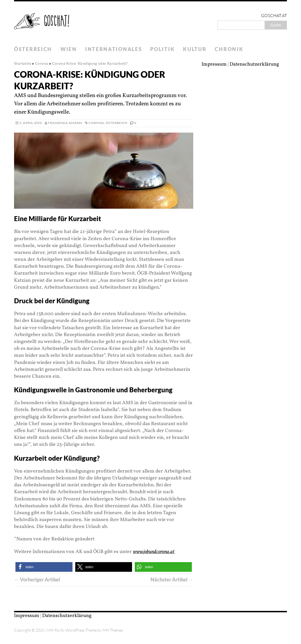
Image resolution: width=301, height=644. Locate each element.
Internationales (114, 49)
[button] (44, 567)
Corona (96, 123)
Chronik (229, 49)
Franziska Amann (65, 123)
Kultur (195, 49)
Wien (69, 49)
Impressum (214, 64)
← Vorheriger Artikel (37, 579)
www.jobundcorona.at (154, 552)
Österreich (33, 49)
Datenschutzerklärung (254, 64)
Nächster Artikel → (172, 579)
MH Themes (113, 630)
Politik (162, 49)
